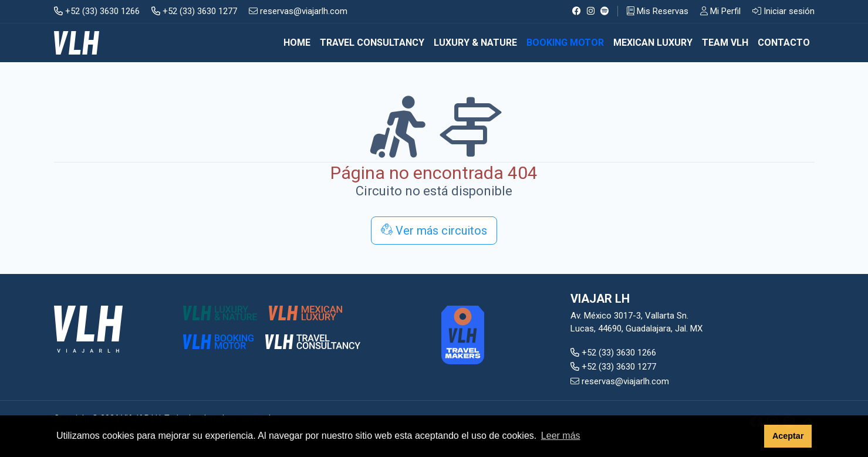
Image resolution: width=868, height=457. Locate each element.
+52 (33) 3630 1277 (194, 11)
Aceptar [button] (788, 436)
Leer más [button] (561, 436)
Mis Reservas (658, 11)
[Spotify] (605, 11)
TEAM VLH (725, 43)
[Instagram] (591, 11)
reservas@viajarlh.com (298, 11)
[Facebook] (577, 11)
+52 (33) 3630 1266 (97, 11)
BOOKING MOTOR (565, 43)
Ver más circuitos (434, 231)
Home (297, 43)
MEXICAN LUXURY (653, 43)
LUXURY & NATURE (475, 43)
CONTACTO (784, 43)
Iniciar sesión (783, 11)
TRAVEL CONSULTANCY (372, 43)
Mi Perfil (720, 11)
